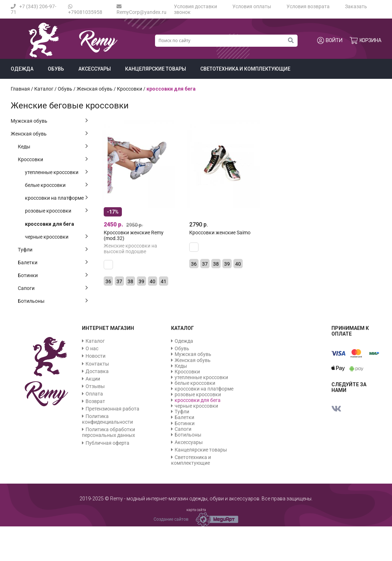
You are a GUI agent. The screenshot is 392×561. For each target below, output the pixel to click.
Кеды (24, 147)
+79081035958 (85, 9)
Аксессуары (95, 69)
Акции (93, 379)
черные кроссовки (47, 237)
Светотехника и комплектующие (245, 69)
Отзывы (95, 386)
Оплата (94, 394)
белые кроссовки (45, 185)
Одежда (22, 69)
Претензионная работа (112, 409)
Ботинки (28, 275)
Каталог (44, 89)
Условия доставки (195, 6)
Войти (330, 41)
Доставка (97, 371)
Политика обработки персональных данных (109, 432)
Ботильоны (31, 301)
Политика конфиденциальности (107, 419)
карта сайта (196, 510)
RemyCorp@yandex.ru (141, 9)
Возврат (95, 401)
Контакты (97, 364)
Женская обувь (29, 134)
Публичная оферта (107, 443)
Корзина (365, 41)
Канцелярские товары (156, 69)
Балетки (28, 262)
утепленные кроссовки (52, 172)
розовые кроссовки (48, 211)
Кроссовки (30, 159)
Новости (96, 356)
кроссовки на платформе (54, 198)
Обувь (56, 69)
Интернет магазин (108, 328)
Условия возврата (308, 6)
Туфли (25, 250)
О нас (92, 348)
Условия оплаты (252, 6)
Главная (20, 89)
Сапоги (26, 288)
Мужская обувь (29, 121)
